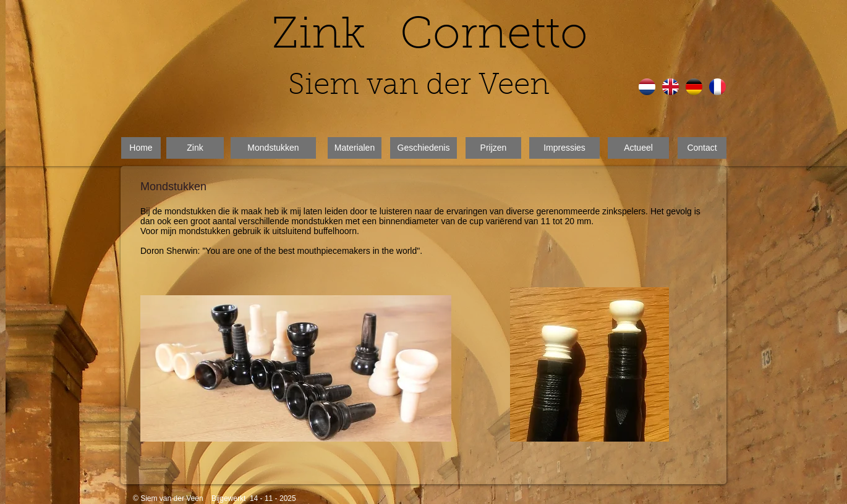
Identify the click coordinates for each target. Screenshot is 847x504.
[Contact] (702, 148)
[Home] (141, 148)
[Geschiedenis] (423, 148)
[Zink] (195, 148)
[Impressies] (564, 148)
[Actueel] (638, 148)
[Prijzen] (493, 148)
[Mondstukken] (273, 148)
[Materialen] (355, 148)
